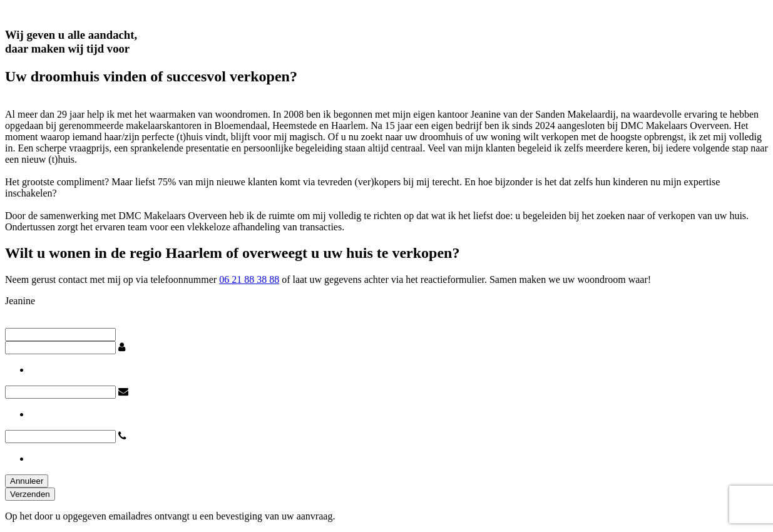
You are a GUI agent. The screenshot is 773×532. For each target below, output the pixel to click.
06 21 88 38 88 (249, 279)
